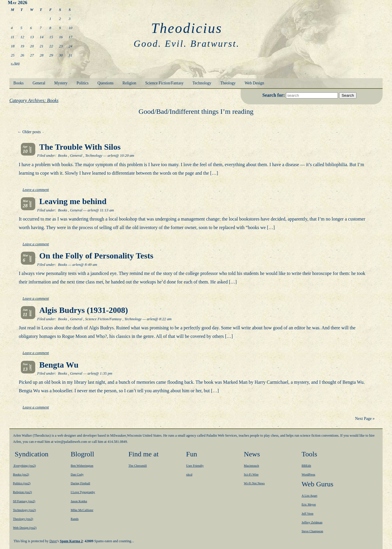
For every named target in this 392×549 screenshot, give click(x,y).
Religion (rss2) (22, 492)
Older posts (29, 132)
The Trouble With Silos (80, 147)
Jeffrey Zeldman (312, 522)
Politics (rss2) (22, 483)
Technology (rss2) (24, 510)
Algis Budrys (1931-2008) (84, 310)
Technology (202, 83)
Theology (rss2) (23, 519)
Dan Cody (77, 474)
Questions (105, 83)
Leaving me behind (73, 201)
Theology (228, 83)
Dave (53, 541)
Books (19, 83)
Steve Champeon (312, 531)
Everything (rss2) (24, 465)
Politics (82, 83)
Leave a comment (36, 190)
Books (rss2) (21, 474)
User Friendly (195, 465)
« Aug (15, 63)
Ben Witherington (82, 465)
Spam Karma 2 (71, 541)
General (39, 83)
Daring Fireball (80, 483)
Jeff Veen (307, 513)
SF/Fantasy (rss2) (24, 501)
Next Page (365, 419)
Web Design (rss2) (25, 528)
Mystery (61, 83)
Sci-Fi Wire (251, 474)
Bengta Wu (59, 365)
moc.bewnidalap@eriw (71, 442)
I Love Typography (83, 492)
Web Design (254, 83)
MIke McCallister (82, 510)
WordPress (308, 474)
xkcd (189, 474)
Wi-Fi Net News (254, 483)
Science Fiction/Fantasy (164, 83)
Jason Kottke (79, 501)
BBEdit (306, 465)
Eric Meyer (309, 504)
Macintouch (252, 465)
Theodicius (187, 28)
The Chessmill (138, 465)
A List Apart (309, 495)
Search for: (274, 95)
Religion (129, 83)
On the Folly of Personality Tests (96, 256)
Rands (74, 519)
